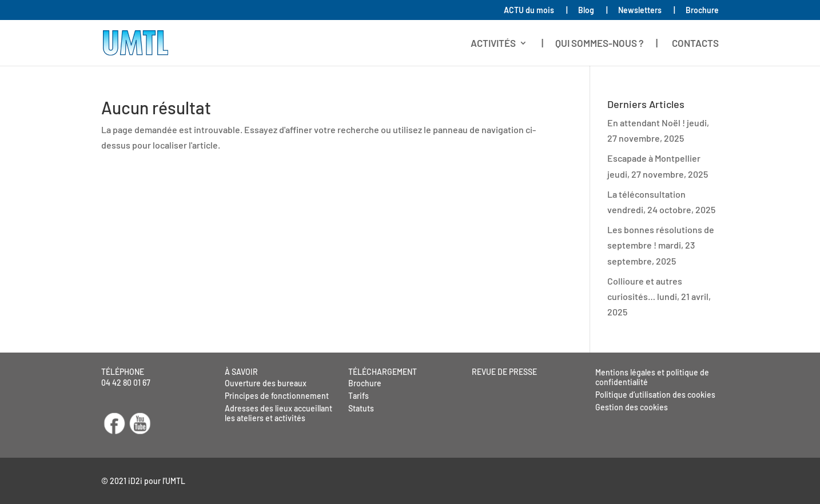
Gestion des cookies (632, 407)
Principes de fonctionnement (277, 396)
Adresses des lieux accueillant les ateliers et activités (278, 413)
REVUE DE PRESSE (504, 372)
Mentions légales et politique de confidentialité (652, 377)
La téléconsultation (646, 194)
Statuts (361, 408)
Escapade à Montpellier (654, 158)
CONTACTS (695, 44)
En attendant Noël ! (646, 123)
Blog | (593, 11)
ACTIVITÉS (493, 44)
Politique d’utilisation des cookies (655, 395)
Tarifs (359, 396)
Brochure (702, 11)
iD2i (135, 481)
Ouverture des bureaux (266, 383)
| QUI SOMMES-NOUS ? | (600, 44)
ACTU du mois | (536, 11)
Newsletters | (647, 11)
